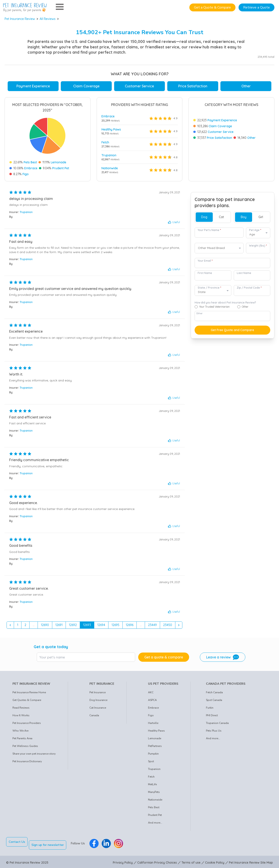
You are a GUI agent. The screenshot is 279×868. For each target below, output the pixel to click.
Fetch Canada (214, 694)
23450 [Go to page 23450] (168, 626)
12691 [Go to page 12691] (59, 626)
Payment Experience (33, 86)
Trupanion (109, 155)
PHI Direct (212, 717)
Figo (26, 174)
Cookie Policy (215, 861)
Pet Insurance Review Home (29, 694)
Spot (151, 763)
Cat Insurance (98, 709)
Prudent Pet (61, 168)
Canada (94, 717)
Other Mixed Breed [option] (211, 250)
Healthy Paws (111, 129)
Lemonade (58, 162)
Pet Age (255, 232)
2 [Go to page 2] (25, 626)
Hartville (153, 725)
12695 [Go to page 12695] (115, 626)
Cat (221, 219)
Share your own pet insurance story (34, 755)
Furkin (210, 709)
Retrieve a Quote (256, 7)
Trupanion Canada (217, 725)
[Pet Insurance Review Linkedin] (110, 843)
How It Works (21, 717)
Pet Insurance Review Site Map (251, 861)
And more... (155, 824)
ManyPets (154, 794)
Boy (244, 219)
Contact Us (17, 843)
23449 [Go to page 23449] (152, 626)
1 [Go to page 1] (18, 626)
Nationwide (110, 168)
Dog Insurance (98, 702)
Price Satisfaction (193, 86)
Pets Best (30, 162)
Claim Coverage (86, 86)
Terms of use (191, 861)
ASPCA (152, 702)
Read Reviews (21, 709)
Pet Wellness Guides (25, 748)
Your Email (205, 262)
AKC (151, 694)
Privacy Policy (123, 861)
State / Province (209, 289)
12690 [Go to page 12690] (45, 626)
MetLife (152, 786)
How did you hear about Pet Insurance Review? (225, 304)
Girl (261, 219)
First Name (205, 274)
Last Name (244, 274)
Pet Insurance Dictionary (27, 763)
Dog (204, 219)
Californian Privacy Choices (157, 861)
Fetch (105, 142)
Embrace (31, 168)
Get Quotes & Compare (27, 702)
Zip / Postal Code (249, 289)
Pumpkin (153, 755)
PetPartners (155, 748)
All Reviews (48, 19)
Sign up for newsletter (51, 843)
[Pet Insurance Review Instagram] (122, 843)
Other (246, 86)
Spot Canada (214, 702)
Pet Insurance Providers (27, 725)
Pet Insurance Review (20, 19)
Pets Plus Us (214, 732)
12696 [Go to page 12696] (130, 626)
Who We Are (20, 732)
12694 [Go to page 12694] (101, 626)
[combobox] (219, 250)
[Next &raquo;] (179, 627)
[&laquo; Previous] (10, 627)
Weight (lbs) (258, 247)
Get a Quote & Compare (212, 7)
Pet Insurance (98, 694)
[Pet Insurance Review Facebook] (97, 843)
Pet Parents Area (22, 740)
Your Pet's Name (209, 232)
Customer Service (139, 86)
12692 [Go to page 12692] (73, 626)
